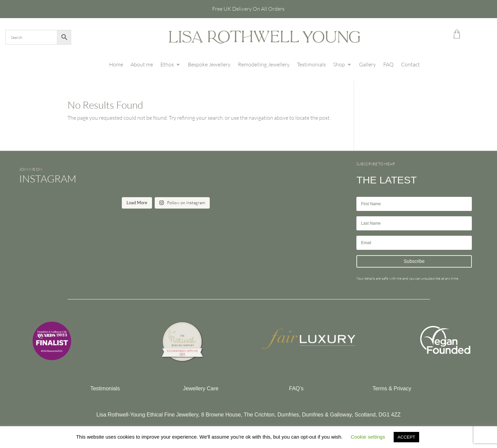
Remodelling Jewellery (264, 64)
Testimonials (311, 64)
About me (142, 64)
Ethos (167, 64)
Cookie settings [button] (368, 437)
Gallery (367, 64)
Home (116, 64)
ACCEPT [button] (407, 437)
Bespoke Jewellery (209, 64)
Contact (410, 64)
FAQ (388, 64)
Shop (339, 64)
